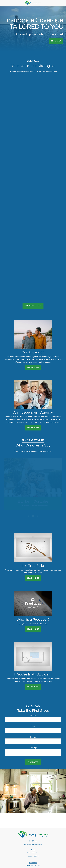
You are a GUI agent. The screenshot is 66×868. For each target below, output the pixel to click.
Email (33, 726)
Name (33, 716)
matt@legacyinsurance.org (33, 845)
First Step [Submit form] (33, 762)
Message (33, 748)
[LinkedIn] (36, 841)
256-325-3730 (35, 866)
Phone (33, 737)
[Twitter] (33, 841)
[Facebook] (29, 841)
